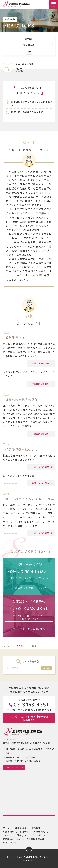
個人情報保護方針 (35, 839)
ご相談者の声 (39, 835)
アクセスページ (13, 767)
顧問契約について (12, 839)
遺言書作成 (29, 45)
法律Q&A (22, 835)
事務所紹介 (21, 828)
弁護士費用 (39, 832)
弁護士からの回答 (40, 363)
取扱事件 (21, 646)
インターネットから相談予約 (29, 718)
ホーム (6, 646)
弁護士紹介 (9, 832)
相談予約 (24, 832)
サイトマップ (10, 843)
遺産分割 (29, 39)
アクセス (7, 835)
